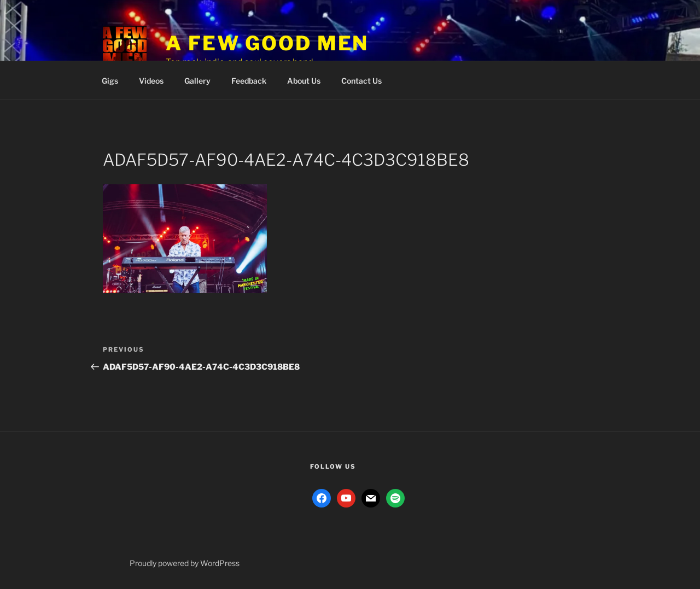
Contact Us (361, 81)
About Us (304, 81)
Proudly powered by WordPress (185, 563)
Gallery (197, 81)
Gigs (110, 81)
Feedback (249, 81)
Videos (151, 81)
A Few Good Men (267, 43)
